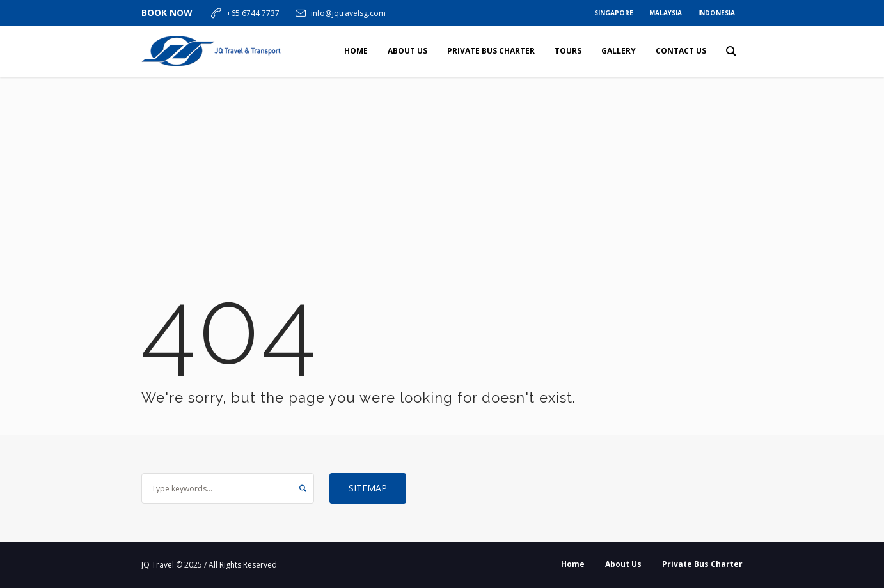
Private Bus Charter (702, 564)
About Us (623, 564)
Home (573, 564)
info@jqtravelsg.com (348, 13)
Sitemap (368, 488)
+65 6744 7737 (253, 13)
